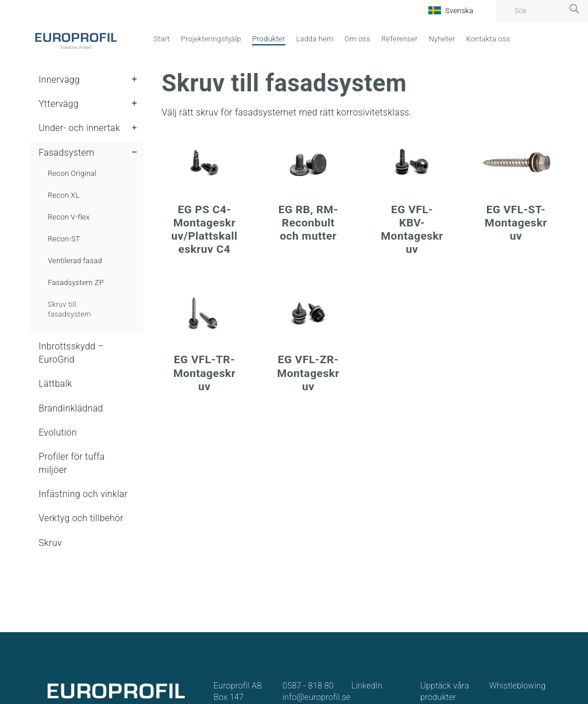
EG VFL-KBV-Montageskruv (412, 229)
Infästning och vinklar (83, 494)
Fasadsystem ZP (76, 282)
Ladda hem (315, 39)
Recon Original (72, 173)
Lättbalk (55, 384)
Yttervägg (59, 104)
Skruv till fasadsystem (69, 309)
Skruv (50, 543)
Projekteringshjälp (211, 39)
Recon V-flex (69, 217)
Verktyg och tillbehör (81, 518)
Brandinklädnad (71, 408)
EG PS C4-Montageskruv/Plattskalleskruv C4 (204, 229)
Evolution (58, 432)
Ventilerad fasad (75, 261)
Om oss (357, 39)
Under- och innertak (79, 128)
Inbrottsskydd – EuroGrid (71, 353)
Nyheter (442, 39)
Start (162, 39)
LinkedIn (367, 686)
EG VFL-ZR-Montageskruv (308, 373)
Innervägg (59, 80)
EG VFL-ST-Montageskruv (516, 223)
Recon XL (63, 195)
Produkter (268, 39)
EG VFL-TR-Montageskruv (205, 373)
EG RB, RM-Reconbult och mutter (308, 223)
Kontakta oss (488, 39)
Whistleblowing (517, 686)
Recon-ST (64, 239)
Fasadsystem (66, 153)
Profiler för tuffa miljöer (71, 463)
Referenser (399, 39)
